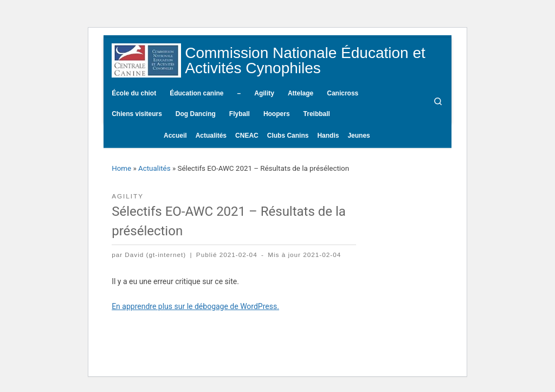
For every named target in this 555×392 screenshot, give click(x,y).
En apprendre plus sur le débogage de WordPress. (195, 306)
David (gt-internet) (155, 255)
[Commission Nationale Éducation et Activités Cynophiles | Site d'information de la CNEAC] (146, 59)
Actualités (154, 168)
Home (121, 168)
